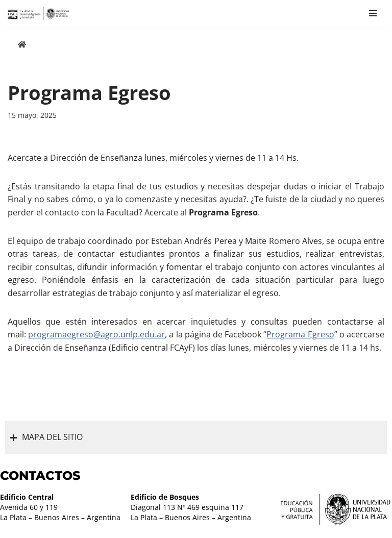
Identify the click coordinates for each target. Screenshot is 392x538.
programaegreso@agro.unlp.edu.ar (96, 334)
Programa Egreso (300, 334)
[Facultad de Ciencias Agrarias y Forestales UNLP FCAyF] (38, 14)
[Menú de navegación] (373, 13)
